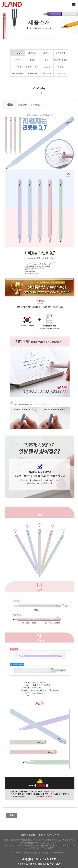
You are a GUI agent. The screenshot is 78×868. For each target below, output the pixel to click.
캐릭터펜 (18, 67)
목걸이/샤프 (18, 73)
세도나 (46, 53)
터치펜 (32, 60)
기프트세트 (61, 73)
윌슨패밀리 (61, 53)
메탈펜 (61, 67)
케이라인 (18, 60)
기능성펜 (46, 67)
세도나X (32, 53)
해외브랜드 (32, 73)
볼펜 (46, 60)
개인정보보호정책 (26, 835)
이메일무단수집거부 (49, 835)
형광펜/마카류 (61, 60)
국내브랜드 (46, 73)
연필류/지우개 (32, 67)
